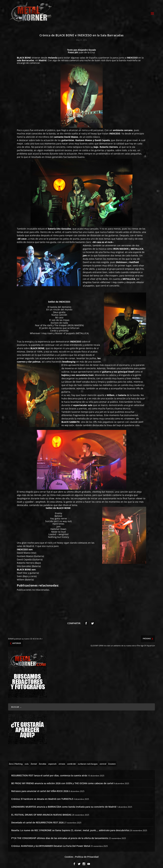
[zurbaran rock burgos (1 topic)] (88, 761)
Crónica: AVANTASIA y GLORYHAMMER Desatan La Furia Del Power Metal (51, 843)
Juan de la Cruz (87, 50)
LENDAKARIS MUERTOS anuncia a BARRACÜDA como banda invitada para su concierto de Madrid (64, 804)
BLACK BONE (24, 55)
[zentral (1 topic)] (103, 761)
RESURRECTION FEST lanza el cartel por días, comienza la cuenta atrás (49, 773)
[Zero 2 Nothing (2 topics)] (16, 761)
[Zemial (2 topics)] (34, 761)
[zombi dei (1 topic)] (71, 761)
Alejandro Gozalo (87, 47)
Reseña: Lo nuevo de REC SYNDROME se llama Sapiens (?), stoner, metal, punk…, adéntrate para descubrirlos (70, 827)
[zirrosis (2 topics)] (62, 761)
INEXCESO (132, 55)
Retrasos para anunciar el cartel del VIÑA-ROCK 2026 (40, 788)
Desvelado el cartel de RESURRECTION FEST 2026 (37, 820)
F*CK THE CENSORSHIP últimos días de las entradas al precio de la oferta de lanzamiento (60, 835)
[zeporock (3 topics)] (52, 761)
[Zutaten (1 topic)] (112, 761)
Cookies (69, 854)
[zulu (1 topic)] (27, 761)
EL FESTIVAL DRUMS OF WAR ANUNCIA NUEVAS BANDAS (41, 812)
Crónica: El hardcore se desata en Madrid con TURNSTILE (42, 796)
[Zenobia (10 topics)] (43, 761)
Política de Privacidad (87, 854)
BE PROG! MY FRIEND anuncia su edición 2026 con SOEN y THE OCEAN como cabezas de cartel (62, 780)
